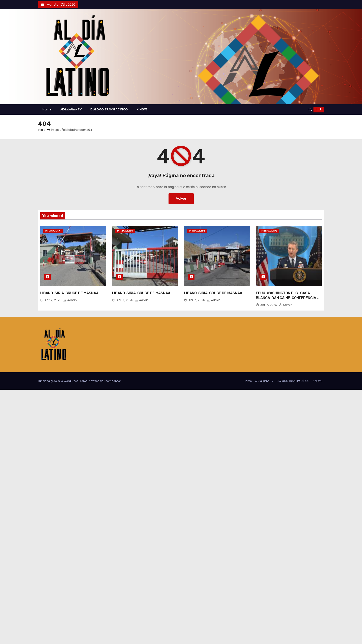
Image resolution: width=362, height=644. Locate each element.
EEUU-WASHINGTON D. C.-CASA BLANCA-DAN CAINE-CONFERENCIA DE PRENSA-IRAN (289, 298)
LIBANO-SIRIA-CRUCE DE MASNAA (69, 293)
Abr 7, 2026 (53, 300)
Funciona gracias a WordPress (58, 381)
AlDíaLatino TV (71, 109)
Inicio (42, 130)
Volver (181, 199)
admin (70, 300)
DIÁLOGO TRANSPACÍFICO (109, 109)
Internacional (53, 231)
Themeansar (113, 381)
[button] (310, 110)
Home (47, 109)
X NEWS (142, 109)
